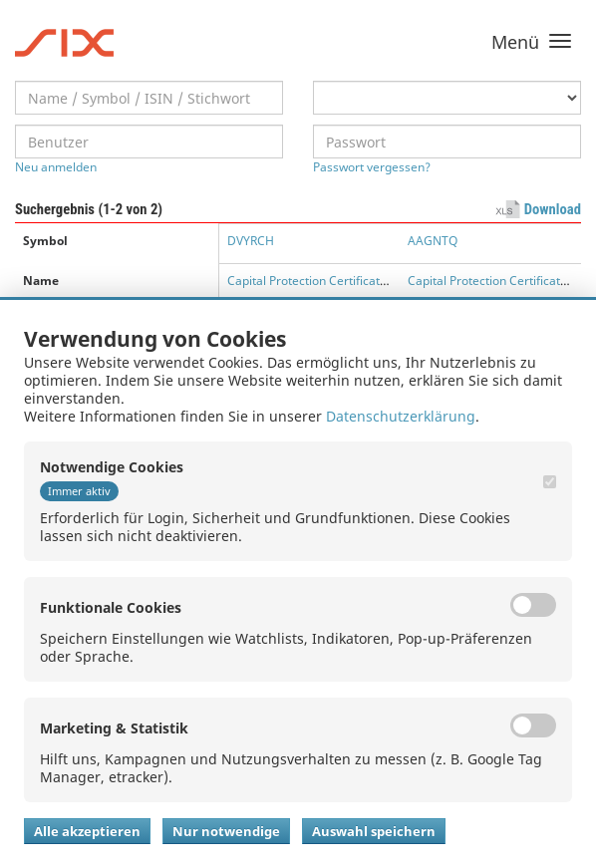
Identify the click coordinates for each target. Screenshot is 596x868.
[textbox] (149, 98)
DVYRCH (251, 241)
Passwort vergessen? (372, 167)
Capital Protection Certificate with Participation (356, 281)
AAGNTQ (433, 241)
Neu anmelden (56, 167)
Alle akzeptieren (87, 831)
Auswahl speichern (374, 831)
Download (553, 209)
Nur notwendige (226, 831)
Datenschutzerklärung (401, 416)
